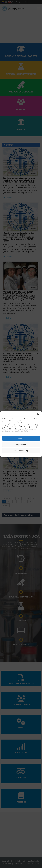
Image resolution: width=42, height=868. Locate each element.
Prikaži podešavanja (21, 451)
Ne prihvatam (21, 444)
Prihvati (21, 438)
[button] (39, 414)
